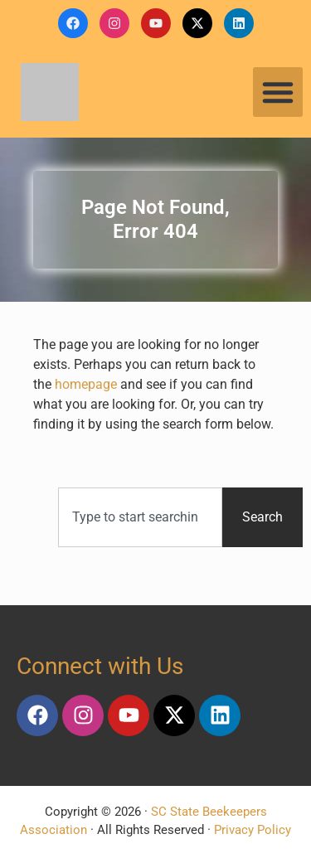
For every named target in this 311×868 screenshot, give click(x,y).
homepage (86, 384)
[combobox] (140, 517)
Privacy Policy (253, 830)
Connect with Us (100, 666)
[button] (278, 92)
